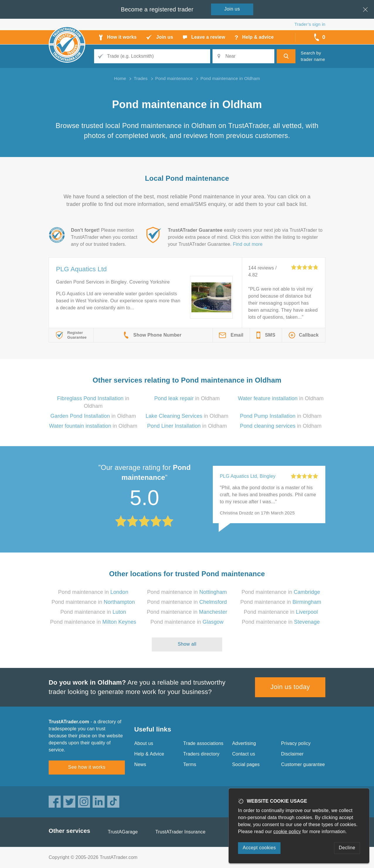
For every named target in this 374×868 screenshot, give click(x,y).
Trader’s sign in (310, 24)
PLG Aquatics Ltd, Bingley (248, 476)
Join (232, 9)
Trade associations (203, 743)
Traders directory (201, 754)
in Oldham (187, 398)
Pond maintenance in (93, 592)
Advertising (244, 743)
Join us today (290, 687)
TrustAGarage (123, 832)
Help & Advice (149, 754)
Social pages (246, 764)
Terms (190, 764)
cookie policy (287, 832)
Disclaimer (292, 754)
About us (144, 743)
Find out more (248, 244)
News (140, 764)
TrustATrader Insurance (180, 832)
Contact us (244, 754)
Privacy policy (296, 743)
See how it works (87, 767)
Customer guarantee (303, 764)
